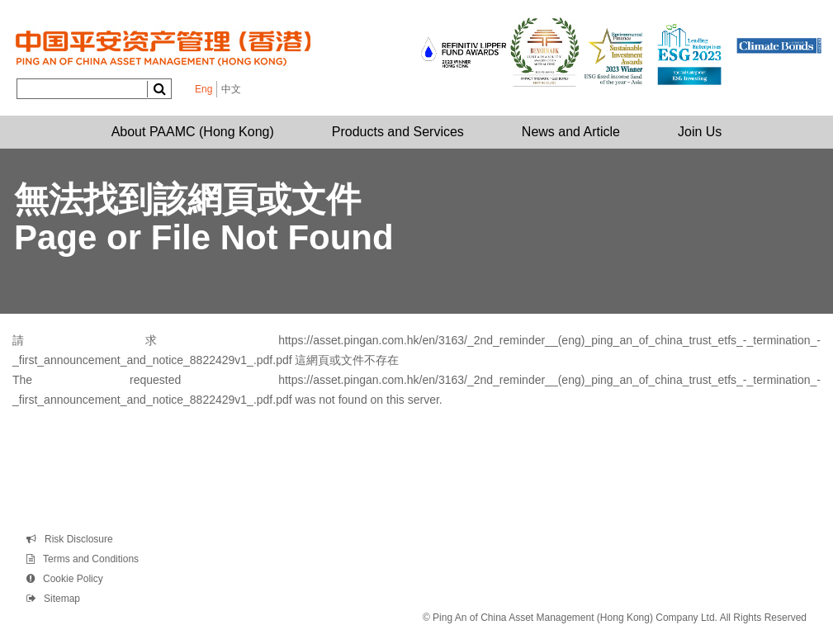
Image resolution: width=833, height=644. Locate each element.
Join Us (700, 132)
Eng (204, 89)
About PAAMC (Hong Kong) (193, 132)
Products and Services (398, 132)
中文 (231, 89)
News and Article (571, 132)
